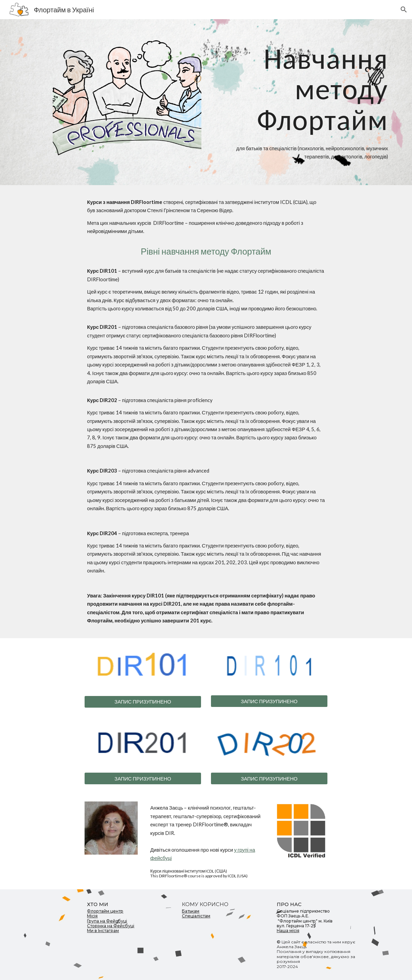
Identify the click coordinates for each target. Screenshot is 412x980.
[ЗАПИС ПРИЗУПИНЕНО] (143, 702)
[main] (301, 89)
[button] (404, 10)
